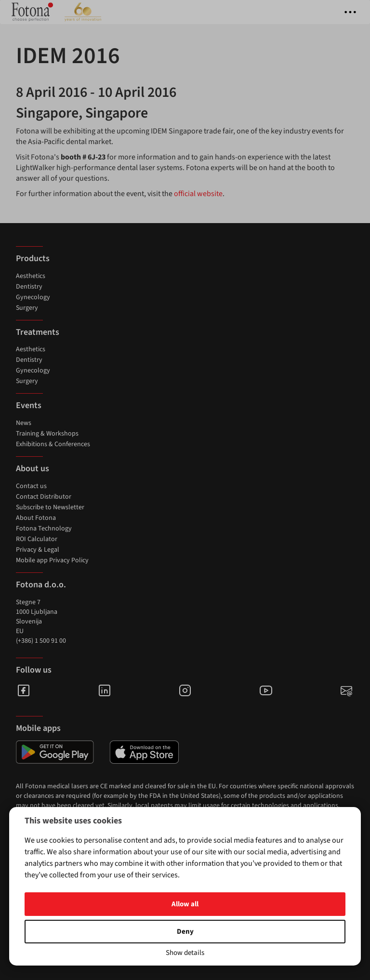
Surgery (27, 308)
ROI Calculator (37, 539)
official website (198, 194)
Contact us (31, 486)
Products (33, 258)
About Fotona (36, 518)
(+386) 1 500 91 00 (41, 641)
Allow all (185, 904)
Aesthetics (31, 276)
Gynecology (33, 297)
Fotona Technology (44, 529)
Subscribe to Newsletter (50, 507)
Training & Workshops (47, 434)
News (24, 423)
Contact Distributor (44, 497)
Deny (185, 932)
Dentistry (29, 287)
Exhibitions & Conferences (53, 444)
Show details (185, 953)
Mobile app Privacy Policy (52, 560)
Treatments (38, 332)
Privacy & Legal (38, 550)
